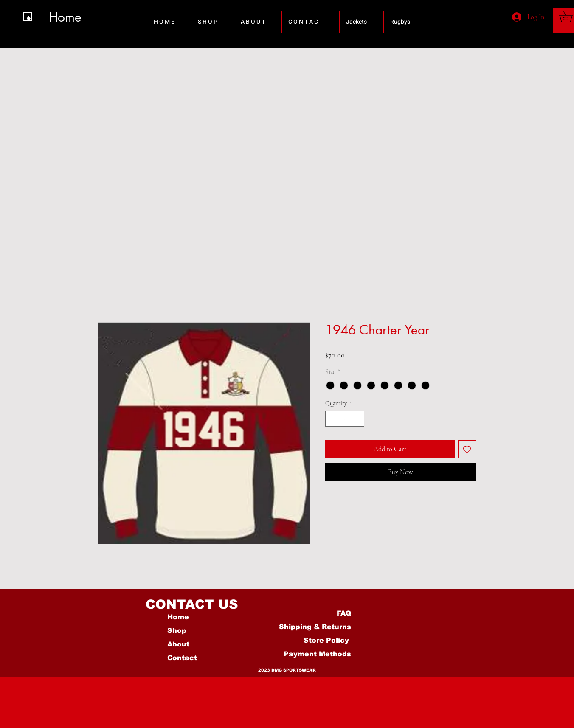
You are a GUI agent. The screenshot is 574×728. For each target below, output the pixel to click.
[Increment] (358, 419)
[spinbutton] (345, 419)
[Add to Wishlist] (467, 449)
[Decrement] (332, 419)
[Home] (72, 17)
